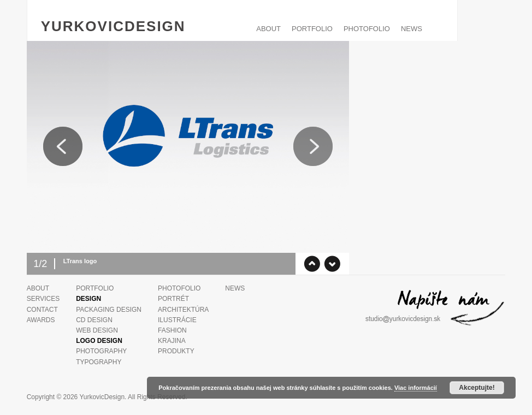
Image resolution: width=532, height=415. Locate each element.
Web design (97, 330)
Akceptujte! (477, 388)
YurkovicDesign (113, 26)
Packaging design (109, 310)
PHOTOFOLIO (367, 29)
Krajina (172, 341)
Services (43, 299)
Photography (101, 351)
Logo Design (99, 341)
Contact (42, 310)
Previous (63, 146)
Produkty (176, 351)
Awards (41, 320)
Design (88, 299)
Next (313, 146)
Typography (99, 362)
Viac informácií (416, 388)
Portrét (173, 299)
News (412, 29)
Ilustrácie (177, 320)
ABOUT (268, 29)
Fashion (172, 330)
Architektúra (183, 310)
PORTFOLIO (312, 29)
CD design (94, 320)
